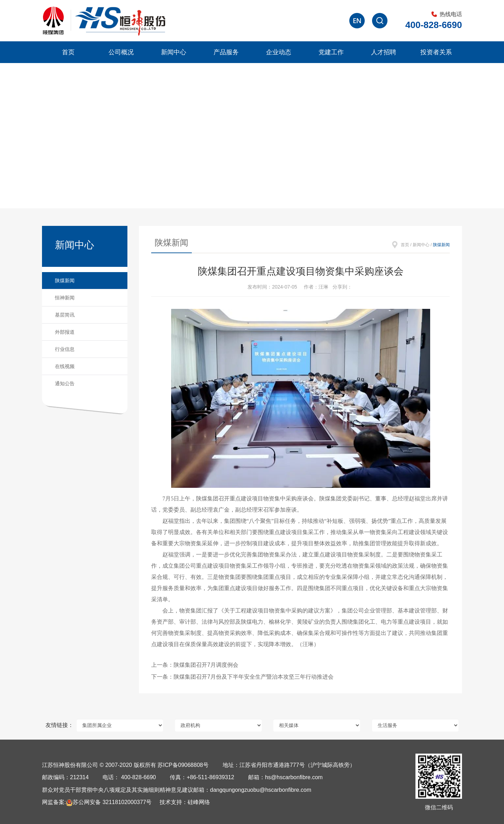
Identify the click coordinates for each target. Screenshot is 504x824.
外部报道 (65, 332)
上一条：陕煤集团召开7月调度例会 (195, 665)
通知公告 (65, 383)
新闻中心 (174, 52)
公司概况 (121, 52)
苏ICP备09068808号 (183, 765)
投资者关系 (436, 52)
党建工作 (331, 52)
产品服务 (226, 52)
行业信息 (65, 349)
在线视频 (65, 366)
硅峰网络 (199, 802)
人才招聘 (384, 52)
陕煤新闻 (65, 281)
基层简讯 (65, 315)
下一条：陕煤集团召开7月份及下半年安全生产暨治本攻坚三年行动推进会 (242, 677)
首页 (68, 52)
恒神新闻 (65, 298)
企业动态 (279, 52)
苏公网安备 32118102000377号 (109, 802)
